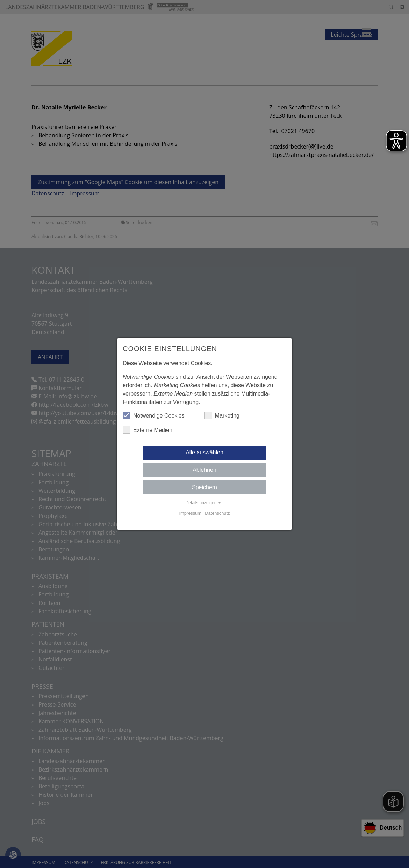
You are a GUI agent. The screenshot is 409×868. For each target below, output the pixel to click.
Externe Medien (148, 430)
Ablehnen (204, 470)
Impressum (190, 513)
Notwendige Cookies (154, 415)
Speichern (204, 487)
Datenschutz (217, 513)
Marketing (222, 415)
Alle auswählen (204, 452)
